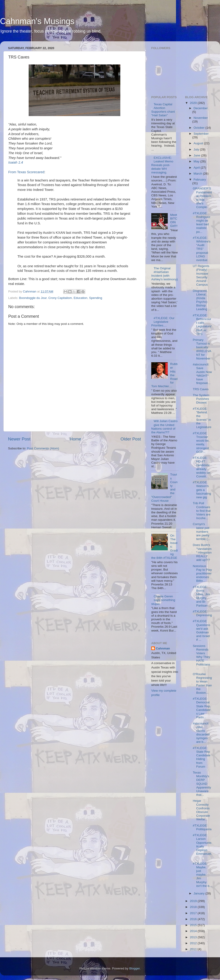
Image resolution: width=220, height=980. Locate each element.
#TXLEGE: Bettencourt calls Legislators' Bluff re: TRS (202, 325)
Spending (96, 298)
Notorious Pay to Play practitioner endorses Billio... (202, 574)
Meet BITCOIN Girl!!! (174, 220)
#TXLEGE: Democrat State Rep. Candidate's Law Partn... (202, 708)
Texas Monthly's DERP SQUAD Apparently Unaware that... (202, 784)
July (197, 149)
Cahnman (163, 648)
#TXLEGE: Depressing (202, 613)
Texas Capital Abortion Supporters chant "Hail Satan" (163, 110)
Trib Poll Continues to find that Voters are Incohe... (202, 511)
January (200, 893)
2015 (194, 925)
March (198, 174)
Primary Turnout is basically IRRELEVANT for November (202, 349)
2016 (194, 919)
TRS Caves (201, 389)
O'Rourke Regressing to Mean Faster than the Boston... (202, 683)
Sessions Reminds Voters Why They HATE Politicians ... (201, 657)
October (200, 128)
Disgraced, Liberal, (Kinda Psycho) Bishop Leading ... (202, 300)
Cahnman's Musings (37, 21)
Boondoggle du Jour (33, 298)
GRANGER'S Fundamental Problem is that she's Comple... (202, 198)
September (201, 134)
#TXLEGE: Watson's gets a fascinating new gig (202, 490)
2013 (194, 937)
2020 (194, 103)
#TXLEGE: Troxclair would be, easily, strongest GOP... (201, 443)
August (199, 143)
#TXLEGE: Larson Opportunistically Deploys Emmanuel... (202, 846)
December (201, 108)
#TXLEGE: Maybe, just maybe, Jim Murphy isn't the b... (202, 875)
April (197, 168)
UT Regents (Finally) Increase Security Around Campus (201, 275)
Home (75, 439)
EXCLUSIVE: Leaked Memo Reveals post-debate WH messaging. (162, 165)
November (201, 118)
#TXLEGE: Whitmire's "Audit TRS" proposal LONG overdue (202, 249)
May (197, 161)
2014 (194, 931)
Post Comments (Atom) (43, 448)
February (200, 180)
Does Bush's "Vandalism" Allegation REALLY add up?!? (202, 552)
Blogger (135, 968)
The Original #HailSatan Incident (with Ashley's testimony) (165, 274)
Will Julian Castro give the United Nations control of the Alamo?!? (164, 427)
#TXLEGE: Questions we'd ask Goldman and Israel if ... (201, 630)
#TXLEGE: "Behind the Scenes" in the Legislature (202, 418)
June (197, 155)
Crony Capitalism (60, 298)
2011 (194, 949)
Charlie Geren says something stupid (163, 600)
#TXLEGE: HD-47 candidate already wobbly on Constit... (201, 467)
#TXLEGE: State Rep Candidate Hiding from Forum (202, 757)
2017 (194, 913)
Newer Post (19, 439)
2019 (194, 901)
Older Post (131, 439)
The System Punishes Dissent (201, 399)
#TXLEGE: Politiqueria (202, 827)
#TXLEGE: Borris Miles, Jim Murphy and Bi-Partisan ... (202, 596)
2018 (194, 907)
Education (80, 298)
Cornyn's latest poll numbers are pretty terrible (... (201, 532)
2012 (194, 943)
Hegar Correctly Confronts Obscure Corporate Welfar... (201, 810)
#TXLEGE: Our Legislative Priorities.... (163, 322)
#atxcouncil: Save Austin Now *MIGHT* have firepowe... (202, 374)
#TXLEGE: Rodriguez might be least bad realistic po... (202, 223)
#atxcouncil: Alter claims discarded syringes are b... (201, 733)
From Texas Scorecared (26, 172)
